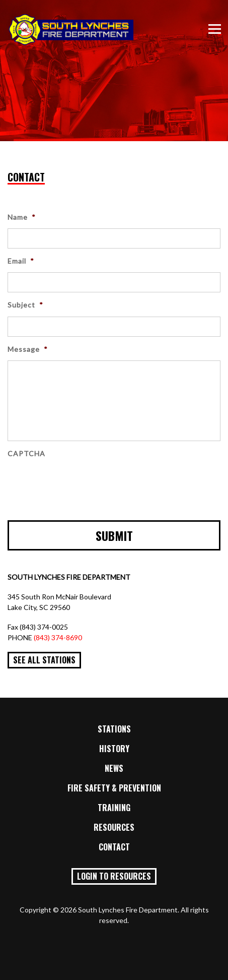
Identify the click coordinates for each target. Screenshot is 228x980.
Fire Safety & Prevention (114, 788)
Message (28, 349)
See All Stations (44, 660)
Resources (114, 827)
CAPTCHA (26, 453)
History (114, 749)
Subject (25, 305)
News (114, 768)
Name (22, 217)
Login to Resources (114, 876)
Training (114, 808)
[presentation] (84, 484)
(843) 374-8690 (58, 637)
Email (21, 261)
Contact (114, 847)
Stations (114, 729)
